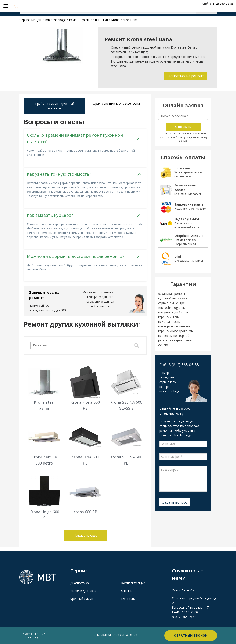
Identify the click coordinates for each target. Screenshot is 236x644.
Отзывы (127, 591)
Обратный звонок (191, 635)
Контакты (128, 599)
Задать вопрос (175, 502)
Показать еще (85, 535)
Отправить (183, 127)
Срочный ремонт (83, 599)
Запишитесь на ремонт (44, 295)
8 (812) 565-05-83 (184, 617)
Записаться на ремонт (185, 76)
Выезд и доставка (83, 591)
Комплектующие (133, 583)
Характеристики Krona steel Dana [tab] (116, 104)
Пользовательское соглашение (114, 635)
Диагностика (80, 583)
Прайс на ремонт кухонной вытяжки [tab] (55, 106)
